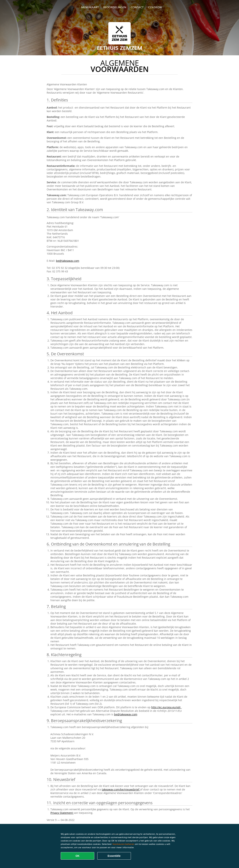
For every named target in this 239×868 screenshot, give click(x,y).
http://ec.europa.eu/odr (166, 707)
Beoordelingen (115, 7)
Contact (137, 7)
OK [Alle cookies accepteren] (78, 856)
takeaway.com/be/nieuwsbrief (121, 789)
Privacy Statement (62, 813)
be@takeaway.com (68, 261)
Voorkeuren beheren (123, 844)
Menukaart (90, 7)
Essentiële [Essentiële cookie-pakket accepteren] (114, 856)
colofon (155, 7)
